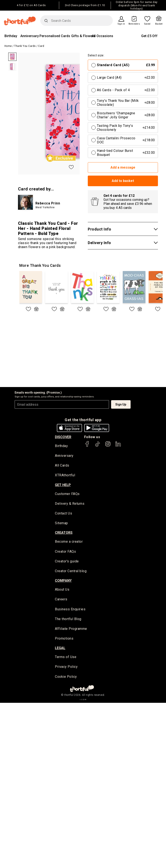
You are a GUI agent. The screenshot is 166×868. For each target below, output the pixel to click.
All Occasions (103, 36)
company (63, 581)
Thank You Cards (25, 46)
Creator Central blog (71, 571)
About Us (62, 589)
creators (64, 533)
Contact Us (63, 513)
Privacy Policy (66, 667)
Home (8, 46)
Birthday (11, 36)
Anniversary (30, 36)
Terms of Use (66, 657)
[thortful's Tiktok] (98, 446)
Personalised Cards (55, 36)
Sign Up (121, 404)
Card (41, 46)
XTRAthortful (65, 475)
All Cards (62, 465)
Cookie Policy (66, 677)
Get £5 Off (149, 36)
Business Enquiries (70, 609)
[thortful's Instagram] (108, 446)
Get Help (63, 485)
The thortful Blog (68, 619)
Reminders (134, 24)
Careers (61, 599)
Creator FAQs (65, 551)
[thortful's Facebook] (87, 446)
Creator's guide (67, 561)
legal (60, 648)
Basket (159, 24)
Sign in (121, 24)
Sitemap (61, 523)
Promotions (64, 638)
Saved (147, 24)
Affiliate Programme (71, 629)
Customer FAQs (67, 494)
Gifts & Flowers (83, 36)
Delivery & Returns (70, 504)
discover (63, 437)
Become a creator (69, 542)
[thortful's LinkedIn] (118, 446)
